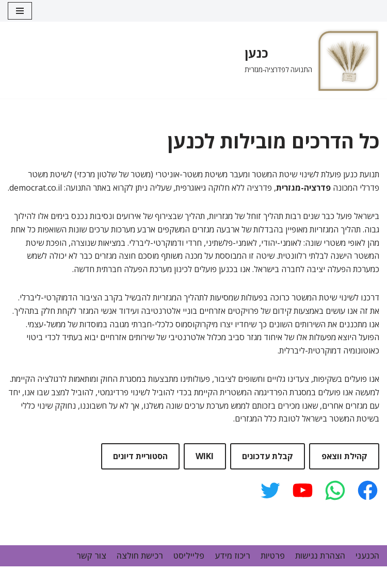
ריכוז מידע (232, 556)
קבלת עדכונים (268, 456)
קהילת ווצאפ (344, 456)
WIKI (205, 456)
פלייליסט (189, 556)
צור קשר (91, 556)
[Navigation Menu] (20, 11)
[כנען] (312, 60)
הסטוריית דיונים (140, 456)
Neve (270, 577)
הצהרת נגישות (320, 556)
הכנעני (367, 556)
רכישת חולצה (140, 556)
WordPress (358, 577)
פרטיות (273, 556)
